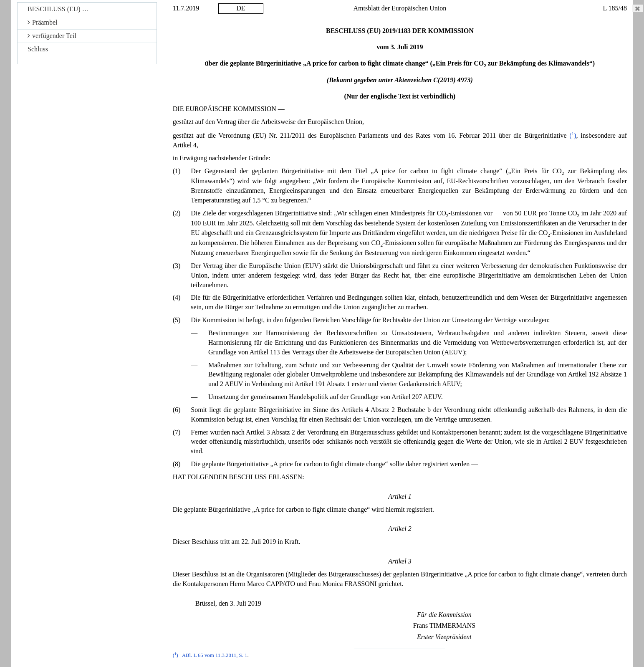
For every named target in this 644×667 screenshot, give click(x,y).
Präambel (42, 22)
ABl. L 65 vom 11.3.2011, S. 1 (215, 655)
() (573, 135)
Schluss (38, 49)
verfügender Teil (52, 36)
